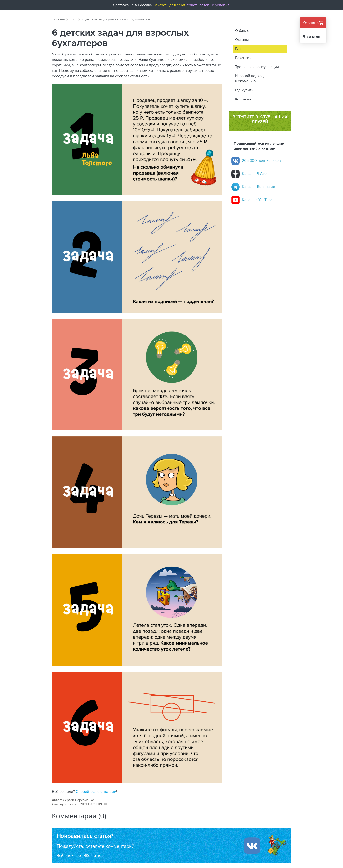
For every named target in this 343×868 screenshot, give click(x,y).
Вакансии (243, 58)
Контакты (243, 99)
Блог (73, 19)
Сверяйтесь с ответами (96, 792)
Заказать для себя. (170, 5)
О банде (242, 31)
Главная (59, 19)
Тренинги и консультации (257, 67)
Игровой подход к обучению (249, 79)
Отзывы (242, 40)
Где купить (244, 90)
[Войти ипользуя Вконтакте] (252, 846)
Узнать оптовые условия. (209, 5)
